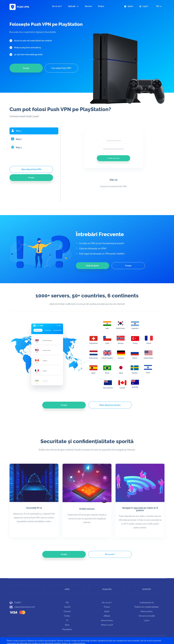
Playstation (67, 629)
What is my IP (107, 625)
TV (67, 620)
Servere (88, 6)
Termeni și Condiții (147, 616)
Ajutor (129, 6)
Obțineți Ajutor (92, 266)
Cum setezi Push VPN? (61, 68)
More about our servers (110, 405)
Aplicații (73, 6)
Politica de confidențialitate (147, 607)
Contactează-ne (147, 603)
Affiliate (107, 616)
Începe (26, 68)
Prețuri (101, 6)
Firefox (67, 616)
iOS (67, 603)
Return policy (147, 611)
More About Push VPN (31, 169)
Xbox (67, 625)
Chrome (67, 611)
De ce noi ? (57, 6)
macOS (67, 607)
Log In (144, 6)
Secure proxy (107, 620)
